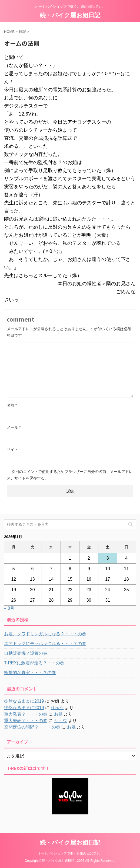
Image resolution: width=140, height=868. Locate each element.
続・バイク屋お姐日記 (70, 15)
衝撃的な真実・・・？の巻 (30, 673)
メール (14, 427)
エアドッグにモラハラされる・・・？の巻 (45, 644)
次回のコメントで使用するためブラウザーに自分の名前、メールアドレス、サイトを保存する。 (70, 475)
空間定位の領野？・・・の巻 (32, 727)
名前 (12, 405)
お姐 (58, 714)
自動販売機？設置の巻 (26, 653)
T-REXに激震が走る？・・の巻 (34, 663)
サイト (12, 449)
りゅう (57, 708)
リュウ (61, 721)
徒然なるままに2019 (24, 701)
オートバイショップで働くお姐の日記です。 (70, 853)
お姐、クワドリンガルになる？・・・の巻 (45, 634)
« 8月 (9, 608)
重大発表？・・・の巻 (26, 714)
